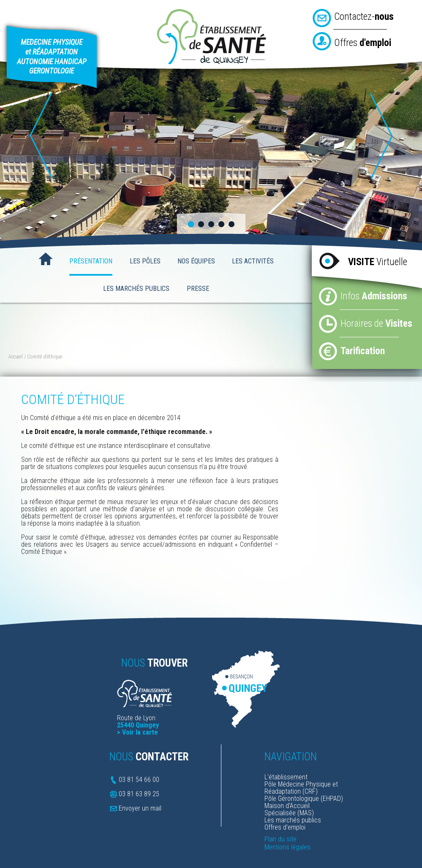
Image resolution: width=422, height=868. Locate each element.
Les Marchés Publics (136, 289)
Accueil (45, 260)
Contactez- (364, 17)
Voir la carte (140, 732)
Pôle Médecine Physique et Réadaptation (301, 788)
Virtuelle (378, 262)
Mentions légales (287, 847)
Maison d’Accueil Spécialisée (287, 809)
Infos (374, 296)
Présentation (91, 261)
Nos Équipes (196, 261)
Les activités (253, 261)
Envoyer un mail (140, 808)
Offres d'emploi (285, 827)
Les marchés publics (293, 820)
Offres (363, 43)
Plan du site (280, 839)
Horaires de (376, 324)
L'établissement (286, 777)
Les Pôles (145, 261)
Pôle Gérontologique (292, 799)
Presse (198, 289)
